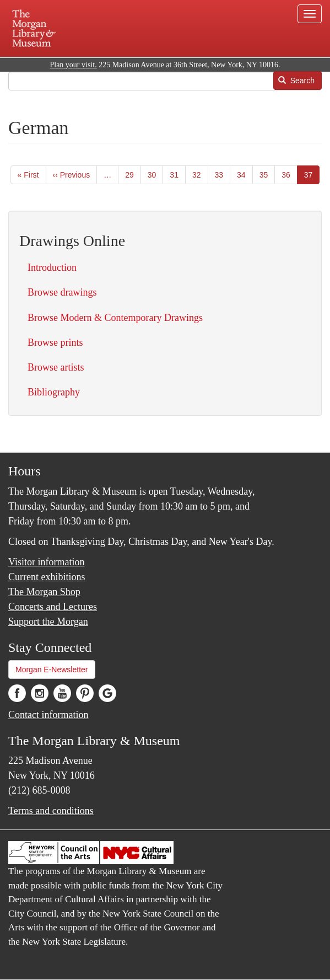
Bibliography (54, 392)
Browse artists (56, 367)
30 (156, 174)
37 (312, 177)
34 (245, 174)
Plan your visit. (73, 65)
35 (267, 174)
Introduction (52, 267)
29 (133, 174)
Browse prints (55, 342)
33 (223, 174)
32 (200, 174)
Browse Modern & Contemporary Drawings (115, 318)
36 (290, 174)
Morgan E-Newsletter (52, 670)
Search (296, 81)
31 (178, 174)
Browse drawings (62, 292)
